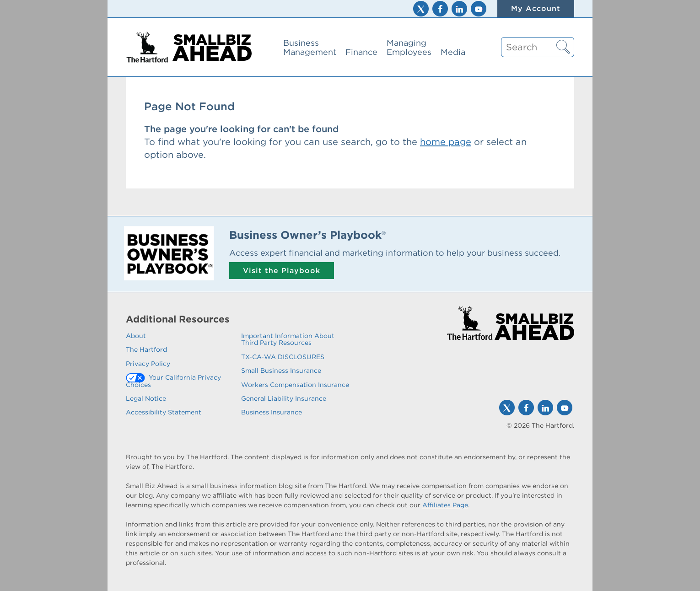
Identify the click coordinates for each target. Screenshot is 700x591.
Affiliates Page (445, 505)
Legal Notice (146, 398)
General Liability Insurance (284, 398)
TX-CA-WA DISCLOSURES (283, 357)
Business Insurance (272, 412)
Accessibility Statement (164, 412)
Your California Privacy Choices (173, 381)
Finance (361, 52)
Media (453, 52)
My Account (536, 8)
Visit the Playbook (282, 271)
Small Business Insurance (281, 371)
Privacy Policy (148, 364)
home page (446, 142)
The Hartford (146, 349)
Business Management (310, 47)
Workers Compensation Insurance (295, 385)
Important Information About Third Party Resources (288, 339)
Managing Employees (409, 47)
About (136, 336)
